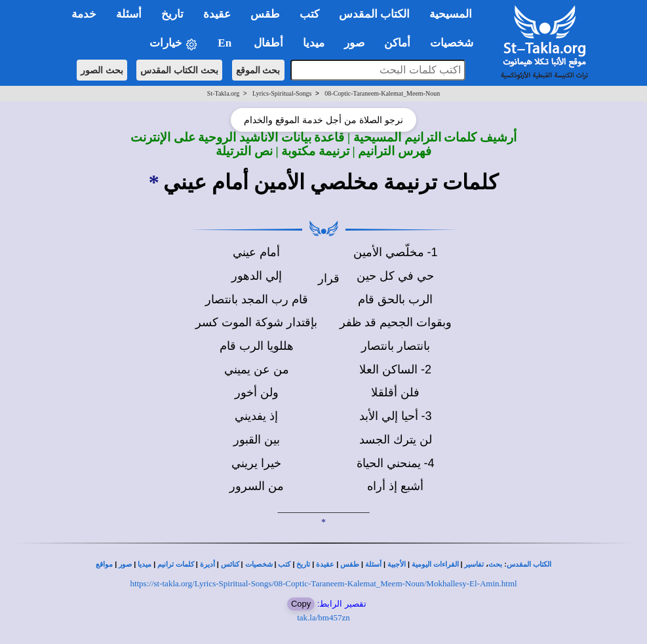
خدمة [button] (84, 14)
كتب (284, 564)
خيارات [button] (174, 44)
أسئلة (373, 564)
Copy (301, 604)
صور (125, 564)
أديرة (207, 564)
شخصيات (259, 564)
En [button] (226, 43)
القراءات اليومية (435, 564)
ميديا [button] (314, 43)
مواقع (104, 564)
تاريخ (303, 564)
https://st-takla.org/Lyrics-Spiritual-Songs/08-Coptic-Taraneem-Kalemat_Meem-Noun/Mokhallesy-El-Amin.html (323, 583)
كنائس (230, 564)
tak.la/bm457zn (323, 617)
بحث (495, 564)
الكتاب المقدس (529, 564)
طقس (350, 564)
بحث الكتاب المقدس (179, 70)
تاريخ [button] (172, 14)
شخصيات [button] (456, 43)
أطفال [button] (268, 43)
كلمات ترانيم (176, 564)
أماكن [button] (397, 43)
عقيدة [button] (217, 14)
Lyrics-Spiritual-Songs (282, 93)
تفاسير (474, 564)
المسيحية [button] (451, 14)
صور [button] (354, 43)
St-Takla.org (223, 93)
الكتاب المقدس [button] (374, 14)
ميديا (145, 564)
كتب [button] (309, 14)
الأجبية (397, 564)
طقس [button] (265, 14)
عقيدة (325, 564)
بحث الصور (102, 70)
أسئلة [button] (129, 14)
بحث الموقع (258, 70)
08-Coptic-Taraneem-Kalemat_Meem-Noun (382, 93)
